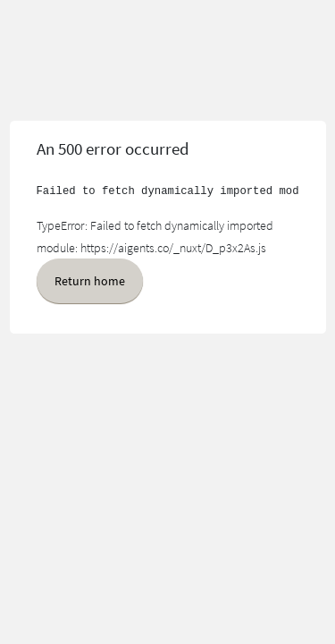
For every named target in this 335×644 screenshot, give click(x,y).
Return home (90, 281)
